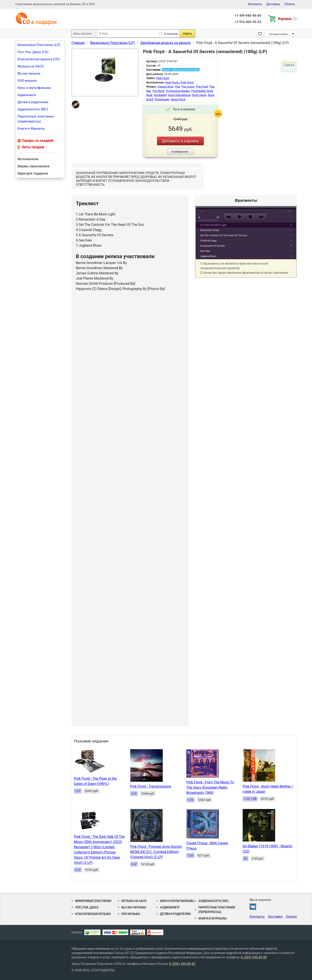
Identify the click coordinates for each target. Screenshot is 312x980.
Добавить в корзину (180, 141)
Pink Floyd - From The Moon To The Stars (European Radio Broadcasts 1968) (210, 787)
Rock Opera (199, 95)
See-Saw (205, 251)
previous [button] (229, 217)
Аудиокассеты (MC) (33, 109)
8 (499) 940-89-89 (254, 957)
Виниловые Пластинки (93, 901)
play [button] (246, 177)
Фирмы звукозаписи (34, 166)
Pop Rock (158, 91)
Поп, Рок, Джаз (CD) (33, 52)
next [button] (261, 217)
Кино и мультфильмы (34, 88)
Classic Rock (166, 87)
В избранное (180, 152)
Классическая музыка (93, 914)
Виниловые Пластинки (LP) (39, 45)
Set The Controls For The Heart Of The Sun (224, 235)
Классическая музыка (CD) (39, 59)
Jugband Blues (208, 256)
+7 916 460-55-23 (248, 22)
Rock (149, 95)
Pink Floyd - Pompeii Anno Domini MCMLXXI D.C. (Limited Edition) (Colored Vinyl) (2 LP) (156, 852)
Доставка (273, 4)
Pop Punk (202, 87)
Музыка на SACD (31, 66)
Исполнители (28, 159)
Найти (187, 34)
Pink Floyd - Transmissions (151, 786)
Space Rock (178, 99)
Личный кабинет (280, 34)
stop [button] (250, 217)
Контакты (255, 4)
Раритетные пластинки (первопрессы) (36, 119)
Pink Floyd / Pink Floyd (179, 82)
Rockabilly (160, 95)
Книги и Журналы (31, 129)
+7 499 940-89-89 (248, 16)
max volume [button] (218, 217)
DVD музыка (27, 81)
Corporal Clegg (208, 241)
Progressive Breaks (178, 91)
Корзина (287, 19)
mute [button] (200, 217)
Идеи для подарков (33, 173)
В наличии (171, 34)
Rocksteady (162, 99)
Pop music (188, 87)
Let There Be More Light (213, 225)
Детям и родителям (33, 102)
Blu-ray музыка (29, 73)
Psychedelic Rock (202, 91)
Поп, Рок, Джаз (87, 907)
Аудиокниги (27, 95)
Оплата (289, 4)
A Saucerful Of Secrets (212, 246)
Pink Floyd (162, 78)
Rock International (180, 95)
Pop (178, 87)
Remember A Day (210, 230)
